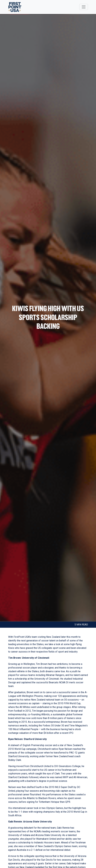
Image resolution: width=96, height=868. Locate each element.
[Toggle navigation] (84, 7)
